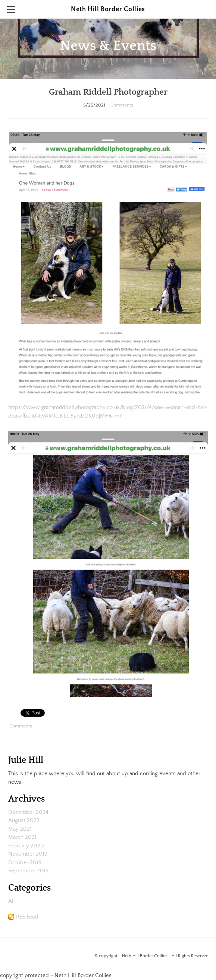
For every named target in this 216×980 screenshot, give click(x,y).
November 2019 (28, 854)
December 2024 (28, 812)
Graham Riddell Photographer (108, 92)
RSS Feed (27, 917)
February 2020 (26, 846)
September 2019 (28, 871)
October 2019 (25, 862)
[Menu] (11, 9)
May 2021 (20, 829)
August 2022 (24, 820)
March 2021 (22, 837)
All (12, 901)
